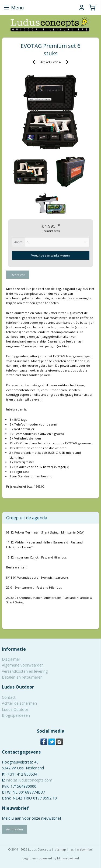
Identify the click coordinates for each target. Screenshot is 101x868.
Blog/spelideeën (16, 715)
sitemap (60, 849)
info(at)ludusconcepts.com (29, 780)
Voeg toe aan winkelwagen (50, 255)
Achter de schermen (19, 703)
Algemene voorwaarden (23, 665)
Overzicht (18, 275)
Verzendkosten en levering (25, 671)
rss (72, 849)
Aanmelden (15, 829)
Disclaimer (11, 659)
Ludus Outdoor (15, 709)
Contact (9, 697)
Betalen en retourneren (22, 677)
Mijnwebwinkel (68, 858)
